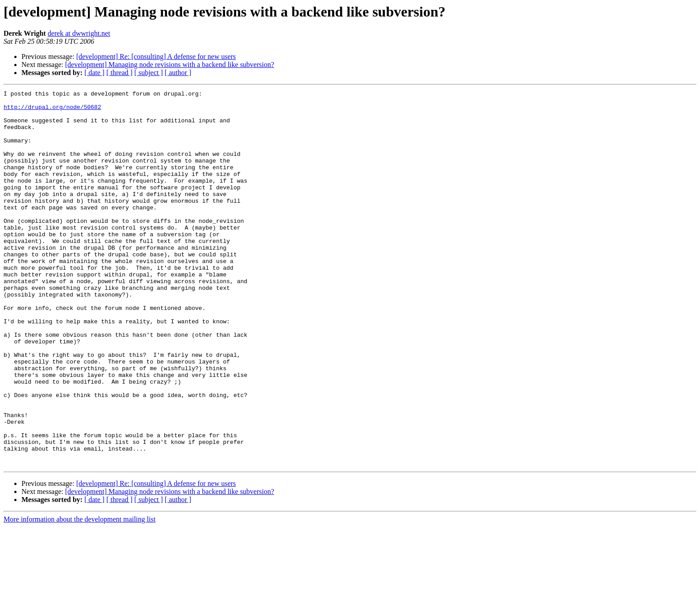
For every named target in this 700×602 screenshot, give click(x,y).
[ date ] (94, 73)
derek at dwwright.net (79, 33)
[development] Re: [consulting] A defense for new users (156, 56)
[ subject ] (149, 73)
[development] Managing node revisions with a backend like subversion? (170, 65)
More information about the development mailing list (79, 594)
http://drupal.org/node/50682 (52, 111)
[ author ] (178, 73)
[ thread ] (119, 73)
